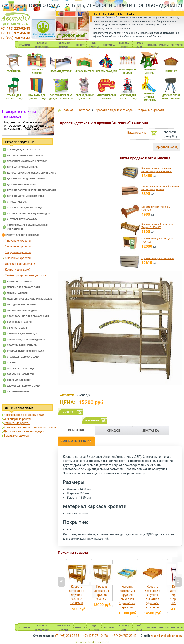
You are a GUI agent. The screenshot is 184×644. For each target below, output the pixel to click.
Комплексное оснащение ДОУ (24, 415)
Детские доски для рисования (26, 179)
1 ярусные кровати (18, 241)
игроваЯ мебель (85, 71)
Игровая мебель (17, 202)
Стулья (11, 363)
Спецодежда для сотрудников (26, 340)
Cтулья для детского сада (23, 150)
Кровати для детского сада (22, 235)
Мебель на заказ (17, 293)
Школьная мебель (18, 392)
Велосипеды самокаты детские (27, 161)
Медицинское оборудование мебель (30, 299)
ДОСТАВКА (109, 45)
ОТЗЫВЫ (152, 45)
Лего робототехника (20, 281)
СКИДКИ (114, 431)
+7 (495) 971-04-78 (15, 33)
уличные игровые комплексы (149, 97)
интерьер (171, 71)
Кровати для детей (18, 270)
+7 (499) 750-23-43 (15, 38)
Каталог (85, 110)
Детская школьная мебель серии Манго (32, 173)
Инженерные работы (18, 419)
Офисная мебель (17, 328)
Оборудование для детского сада (28, 316)
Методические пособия (22, 305)
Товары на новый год (20, 374)
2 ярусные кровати (18, 246)
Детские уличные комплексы (25, 196)
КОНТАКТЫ (177, 45)
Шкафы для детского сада (24, 386)
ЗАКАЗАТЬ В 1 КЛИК (76, 441)
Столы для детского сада (23, 357)
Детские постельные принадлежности (31, 190)
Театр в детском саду (21, 369)
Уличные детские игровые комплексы (30, 427)
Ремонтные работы (17, 423)
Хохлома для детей (19, 380)
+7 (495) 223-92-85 (15, 28)
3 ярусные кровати (18, 252)
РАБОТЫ (164, 45)
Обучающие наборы (20, 322)
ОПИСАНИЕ (77, 430)
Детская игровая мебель (22, 167)
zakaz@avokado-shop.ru (166, 636)
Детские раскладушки (20, 264)
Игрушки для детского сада (25, 208)
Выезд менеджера (16, 436)
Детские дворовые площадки (24, 431)
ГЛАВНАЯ (25, 45)
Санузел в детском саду (22, 334)
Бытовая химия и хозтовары (25, 156)
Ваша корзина (137, 133)
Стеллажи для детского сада (26, 351)
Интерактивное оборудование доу (28, 214)
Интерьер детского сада (22, 219)
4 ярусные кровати (18, 258)
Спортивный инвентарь (22, 345)
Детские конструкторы (21, 185)
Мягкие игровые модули (22, 310)
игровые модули (106, 71)
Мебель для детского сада (24, 287)
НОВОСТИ (80, 45)
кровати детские (61, 71)
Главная (68, 110)
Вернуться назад (166, 147)
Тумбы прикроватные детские (26, 275)
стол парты (14, 71)
